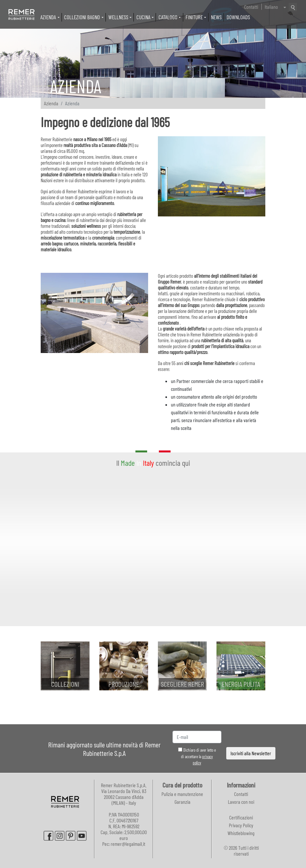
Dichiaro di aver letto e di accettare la (197, 756)
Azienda (51, 103)
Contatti (251, 7)
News (216, 17)
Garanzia (182, 802)
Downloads (238, 17)
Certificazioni (241, 817)
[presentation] (251, 737)
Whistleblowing (241, 833)
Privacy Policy (241, 825)
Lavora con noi (241, 802)
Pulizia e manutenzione (182, 794)
